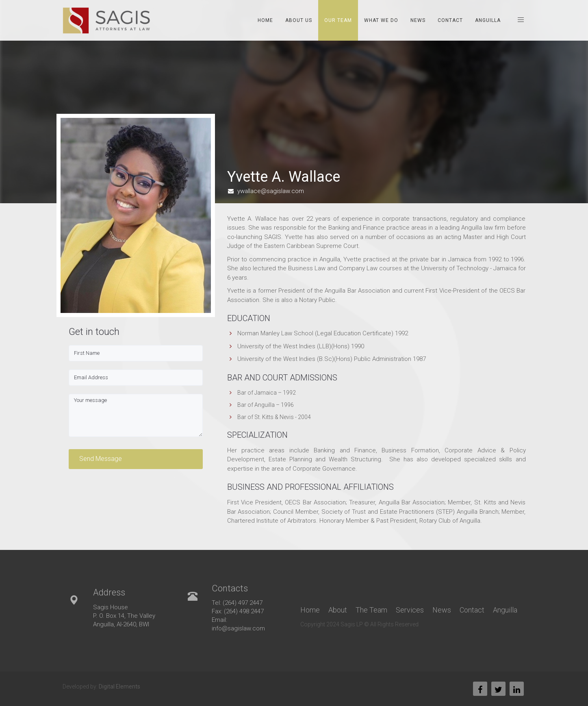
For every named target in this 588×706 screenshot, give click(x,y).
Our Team (338, 20)
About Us (299, 20)
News (418, 20)
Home (265, 20)
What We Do (381, 20)
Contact (450, 20)
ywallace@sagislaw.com (271, 191)
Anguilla (488, 20)
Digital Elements (119, 686)
